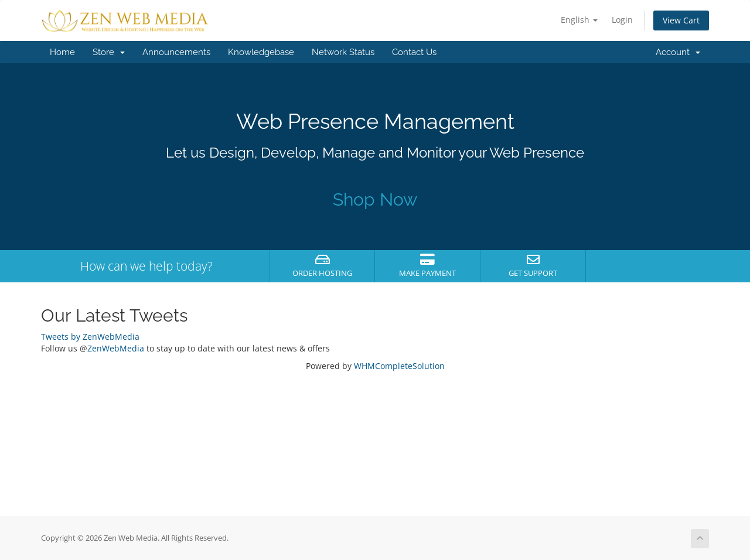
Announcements (176, 52)
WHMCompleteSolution (399, 366)
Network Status (343, 52)
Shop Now (375, 199)
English (579, 20)
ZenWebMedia (116, 348)
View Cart (681, 20)
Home (62, 52)
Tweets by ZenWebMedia (90, 337)
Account (678, 52)
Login (622, 20)
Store (109, 52)
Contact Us (414, 52)
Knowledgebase (261, 52)
